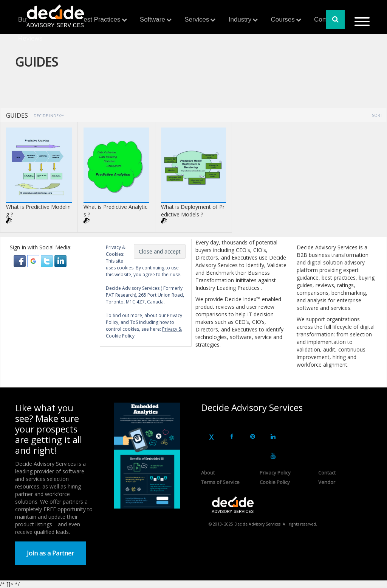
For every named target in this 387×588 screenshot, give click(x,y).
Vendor (327, 482)
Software (152, 19)
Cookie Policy (275, 482)
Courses (283, 19)
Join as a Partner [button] (50, 553)
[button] (20, 261)
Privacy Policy (275, 473)
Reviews (30, 38)
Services (197, 19)
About (208, 473)
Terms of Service (220, 482)
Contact (327, 473)
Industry (240, 19)
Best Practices (100, 19)
